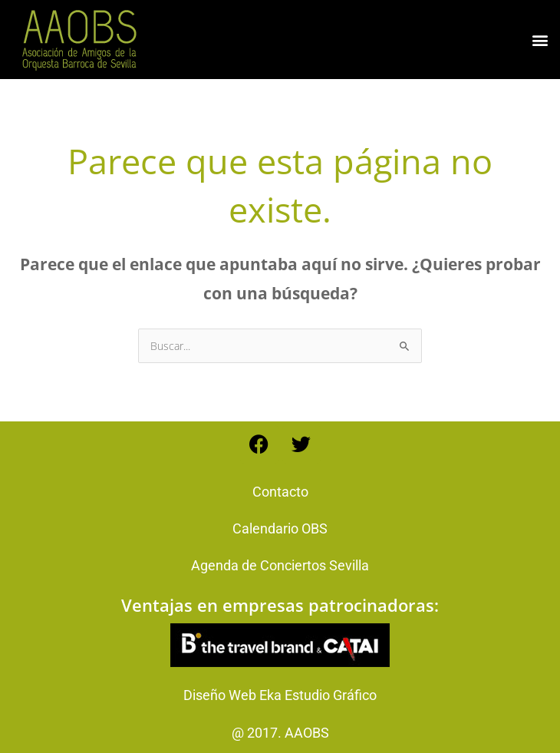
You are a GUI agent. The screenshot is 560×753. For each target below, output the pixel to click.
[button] (540, 40)
